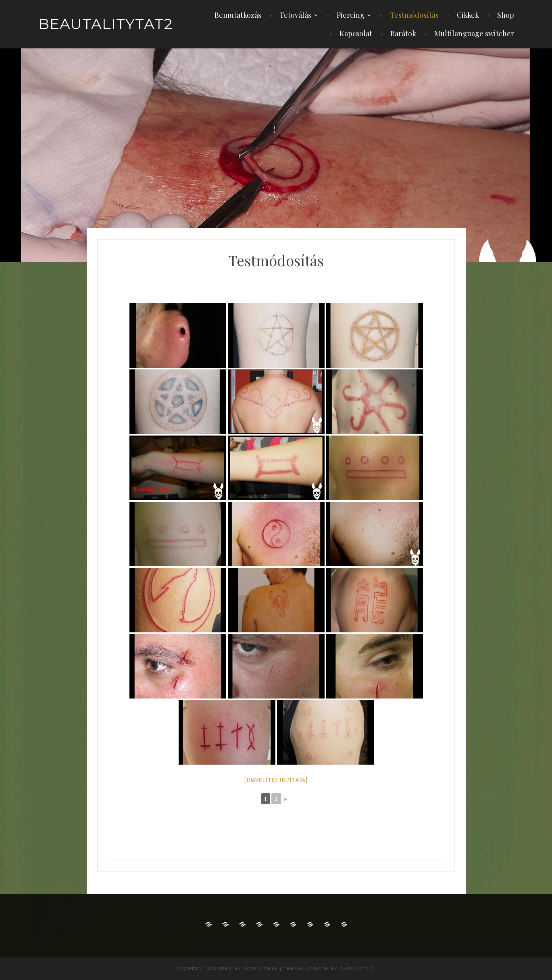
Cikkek (468, 15)
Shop (506, 15)
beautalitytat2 (105, 24)
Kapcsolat (356, 33)
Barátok (403, 33)
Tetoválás (295, 15)
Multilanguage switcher (474, 33)
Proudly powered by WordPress (227, 969)
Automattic (357, 969)
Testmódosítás (414, 15)
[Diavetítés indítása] (276, 780)
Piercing (351, 15)
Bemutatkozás (238, 15)
